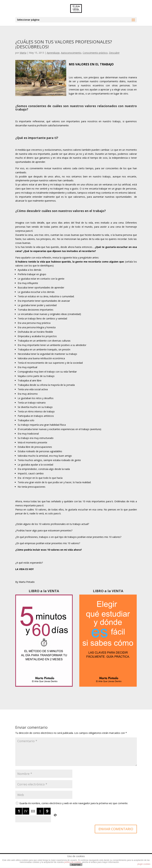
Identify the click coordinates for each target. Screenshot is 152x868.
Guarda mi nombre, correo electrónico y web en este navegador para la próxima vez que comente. (74, 803)
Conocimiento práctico (95, 53)
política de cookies (73, 862)
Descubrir (114, 53)
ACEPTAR (76, 865)
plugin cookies (144, 864)
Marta (23, 53)
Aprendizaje (53, 53)
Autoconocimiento (71, 53)
